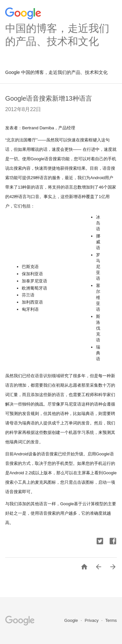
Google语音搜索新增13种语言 (49, 98)
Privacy (92, 620)
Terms (111, 620)
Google (72, 620)
